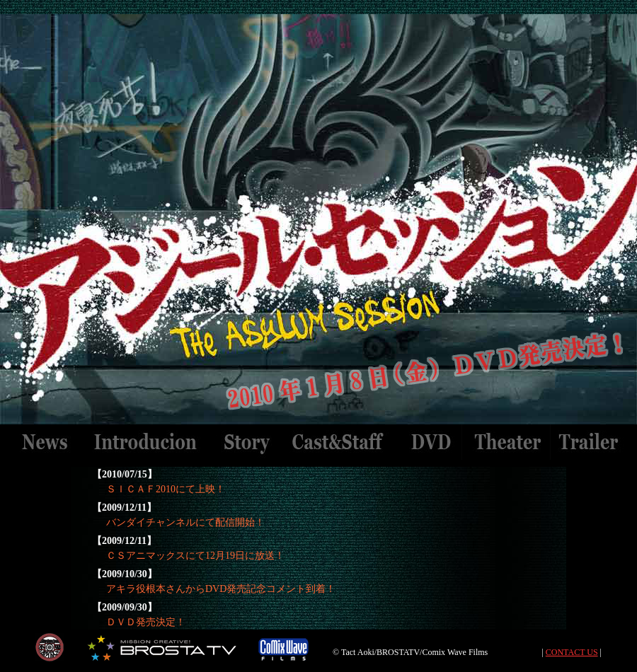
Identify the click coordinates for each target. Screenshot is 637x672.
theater (506, 442)
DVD (430, 442)
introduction (146, 442)
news (45, 442)
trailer (590, 442)
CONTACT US (572, 652)
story (246, 442)
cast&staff (340, 442)
